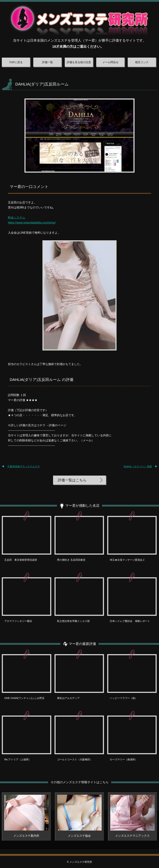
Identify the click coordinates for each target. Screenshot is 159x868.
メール (87, 440)
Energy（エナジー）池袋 (138, 466)
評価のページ (58, 425)
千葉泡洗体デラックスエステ (24, 466)
